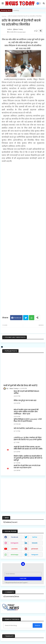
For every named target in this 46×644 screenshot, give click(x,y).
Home (4, 16)
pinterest (35, 549)
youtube (14, 549)
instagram (14, 543)
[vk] (2, 347)
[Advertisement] (23, 238)
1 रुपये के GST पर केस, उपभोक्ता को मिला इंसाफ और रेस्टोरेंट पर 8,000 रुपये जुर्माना (28, 439)
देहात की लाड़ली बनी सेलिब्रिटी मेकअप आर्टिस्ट (26, 392)
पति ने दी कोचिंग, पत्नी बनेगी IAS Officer (28, 428)
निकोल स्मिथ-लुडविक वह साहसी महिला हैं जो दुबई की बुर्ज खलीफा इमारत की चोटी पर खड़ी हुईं (28, 458)
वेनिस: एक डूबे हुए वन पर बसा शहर (25, 401)
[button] (44, 3)
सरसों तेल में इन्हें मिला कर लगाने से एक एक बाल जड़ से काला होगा (27, 467)
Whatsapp (32, 318)
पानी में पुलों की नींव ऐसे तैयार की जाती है (20, 386)
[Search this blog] (18, 625)
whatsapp (15, 555)
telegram (35, 555)
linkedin (35, 543)
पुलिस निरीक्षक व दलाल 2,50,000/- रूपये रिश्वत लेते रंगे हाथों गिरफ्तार (28, 420)
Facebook (18, 318)
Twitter (26, 318)
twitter (35, 537)
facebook (15, 537)
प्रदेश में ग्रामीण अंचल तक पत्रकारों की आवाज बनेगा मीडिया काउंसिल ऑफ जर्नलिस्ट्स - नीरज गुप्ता (26, 412)
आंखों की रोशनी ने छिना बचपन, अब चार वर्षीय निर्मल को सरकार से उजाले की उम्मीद (28, 448)
